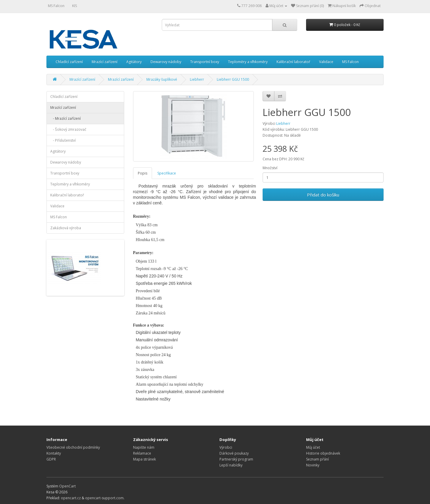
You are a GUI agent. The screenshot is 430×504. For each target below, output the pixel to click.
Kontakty (54, 453)
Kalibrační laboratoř (293, 62)
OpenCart (67, 486)
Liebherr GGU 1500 (233, 79)
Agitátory (134, 62)
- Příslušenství (63, 140)
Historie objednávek (323, 453)
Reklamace (142, 453)
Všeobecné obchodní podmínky (73, 447)
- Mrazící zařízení (66, 118)
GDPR (51, 459)
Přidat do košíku (323, 195)
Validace (326, 62)
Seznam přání (317, 459)
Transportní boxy (205, 62)
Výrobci (226, 447)
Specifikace (167, 173)
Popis (143, 173)
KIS (75, 6)
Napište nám (144, 447)
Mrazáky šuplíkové (162, 79)
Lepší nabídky (231, 465)
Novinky (313, 465)
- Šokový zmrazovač (68, 129)
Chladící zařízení (69, 62)
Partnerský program (236, 459)
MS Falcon (56, 6)
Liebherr (197, 79)
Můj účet (313, 447)
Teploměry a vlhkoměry (248, 62)
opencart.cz (71, 498)
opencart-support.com (104, 498)
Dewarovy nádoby (166, 62)
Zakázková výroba (66, 228)
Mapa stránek (144, 459)
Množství (270, 168)
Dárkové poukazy (234, 453)
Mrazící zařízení (105, 62)
